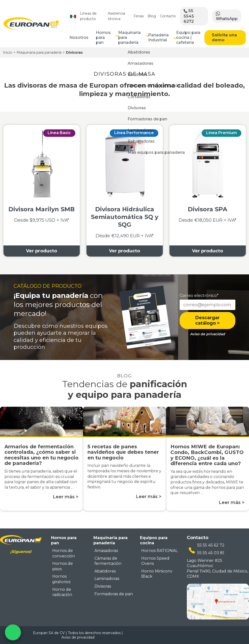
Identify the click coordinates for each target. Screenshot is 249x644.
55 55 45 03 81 (211, 553)
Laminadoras (107, 579)
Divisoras (103, 586)
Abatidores (105, 571)
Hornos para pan (103, 37)
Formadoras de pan (114, 594)
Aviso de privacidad (78, 637)
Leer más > (66, 497)
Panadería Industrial (158, 37)
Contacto (168, 16)
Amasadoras (106, 551)
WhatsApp (227, 16)
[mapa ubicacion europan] (218, 601)
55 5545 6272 (189, 16)
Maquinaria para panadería (129, 37)
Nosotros (79, 37)
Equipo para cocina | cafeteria (188, 37)
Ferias (139, 16)
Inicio (8, 52)
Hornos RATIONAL (159, 551)
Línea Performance (134, 133)
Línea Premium (221, 133)
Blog (152, 16)
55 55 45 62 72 (211, 545)
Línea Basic (59, 133)
